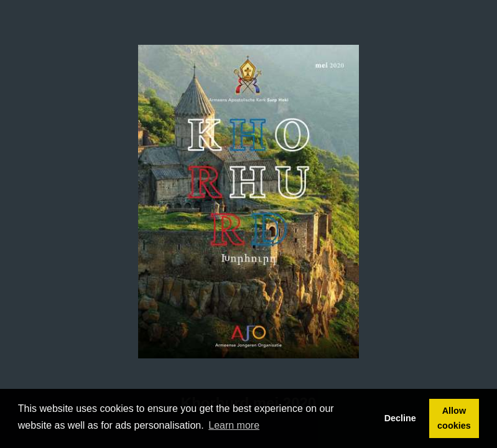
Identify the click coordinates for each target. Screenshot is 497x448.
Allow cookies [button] (454, 418)
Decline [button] (400, 418)
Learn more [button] (234, 425)
